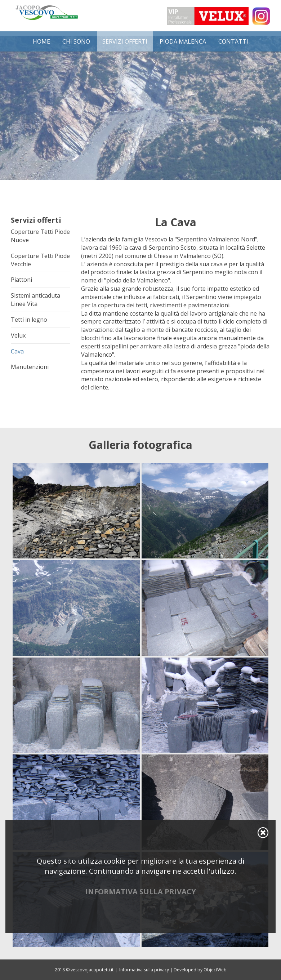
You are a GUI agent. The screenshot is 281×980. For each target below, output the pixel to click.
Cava (17, 351)
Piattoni (21, 280)
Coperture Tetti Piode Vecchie (40, 260)
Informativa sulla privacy (144, 970)
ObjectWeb (215, 970)
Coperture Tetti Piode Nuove (40, 236)
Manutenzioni (30, 367)
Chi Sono (76, 41)
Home (41, 41)
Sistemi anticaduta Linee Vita (35, 300)
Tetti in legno (29, 320)
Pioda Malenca (183, 41)
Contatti (233, 41)
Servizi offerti (125, 41)
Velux (18, 335)
